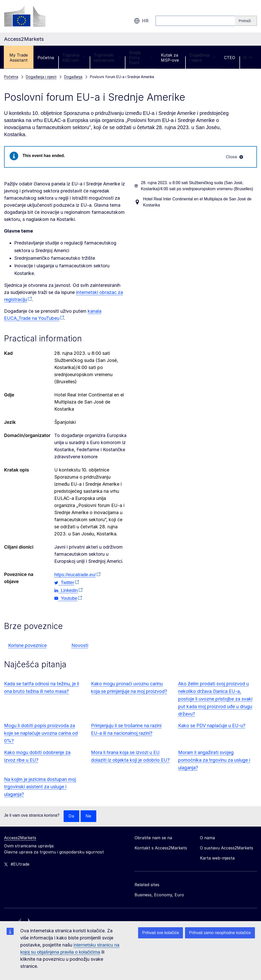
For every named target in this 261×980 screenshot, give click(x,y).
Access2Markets (20, 839)
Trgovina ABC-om (74, 58)
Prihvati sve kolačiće (161, 933)
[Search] (246, 21)
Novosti (80, 646)
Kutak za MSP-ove (170, 58)
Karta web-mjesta (217, 859)
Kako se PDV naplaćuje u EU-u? (212, 726)
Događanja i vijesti (202, 58)
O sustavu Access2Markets (227, 849)
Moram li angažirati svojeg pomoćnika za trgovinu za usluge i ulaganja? (214, 760)
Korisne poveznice (27, 646)
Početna (46, 58)
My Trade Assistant (19, 58)
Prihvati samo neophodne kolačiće (220, 933)
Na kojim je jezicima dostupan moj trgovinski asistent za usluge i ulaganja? (40, 787)
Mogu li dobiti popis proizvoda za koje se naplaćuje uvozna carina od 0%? (41, 734)
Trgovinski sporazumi (107, 58)
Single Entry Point (141, 58)
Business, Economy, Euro (159, 896)
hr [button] (141, 21)
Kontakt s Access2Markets (161, 849)
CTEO (230, 58)
